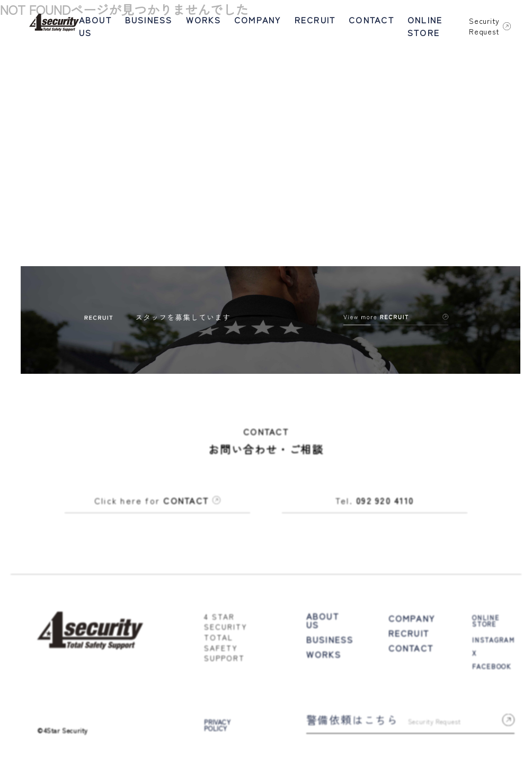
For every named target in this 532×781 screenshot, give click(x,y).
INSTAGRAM (493, 641)
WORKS (203, 20)
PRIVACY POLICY (217, 727)
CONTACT (371, 20)
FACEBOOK (491, 668)
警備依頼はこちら (411, 721)
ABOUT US (95, 26)
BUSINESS (149, 20)
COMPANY (258, 20)
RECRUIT (315, 20)
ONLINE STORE (425, 26)
